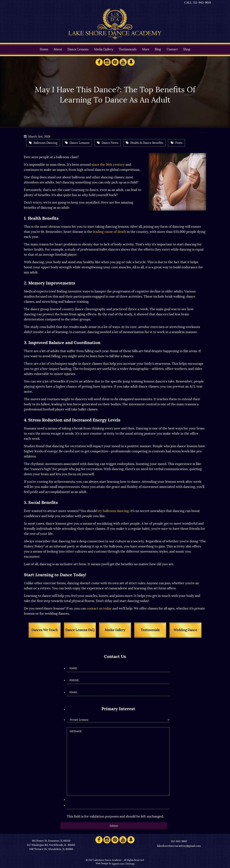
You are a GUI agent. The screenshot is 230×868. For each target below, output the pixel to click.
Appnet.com (118, 864)
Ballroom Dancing (43, 143)
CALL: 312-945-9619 (198, 3)
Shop (187, 49)
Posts (176, 143)
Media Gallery (104, 49)
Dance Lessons (78, 49)
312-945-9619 (179, 841)
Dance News (108, 143)
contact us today (99, 609)
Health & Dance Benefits (144, 143)
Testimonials (128, 49)
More (146, 49)
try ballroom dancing (113, 511)
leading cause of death (109, 232)
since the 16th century (108, 165)
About (58, 49)
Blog (158, 49)
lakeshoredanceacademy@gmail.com (179, 846)
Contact (172, 49)
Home (44, 49)
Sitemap (130, 864)
